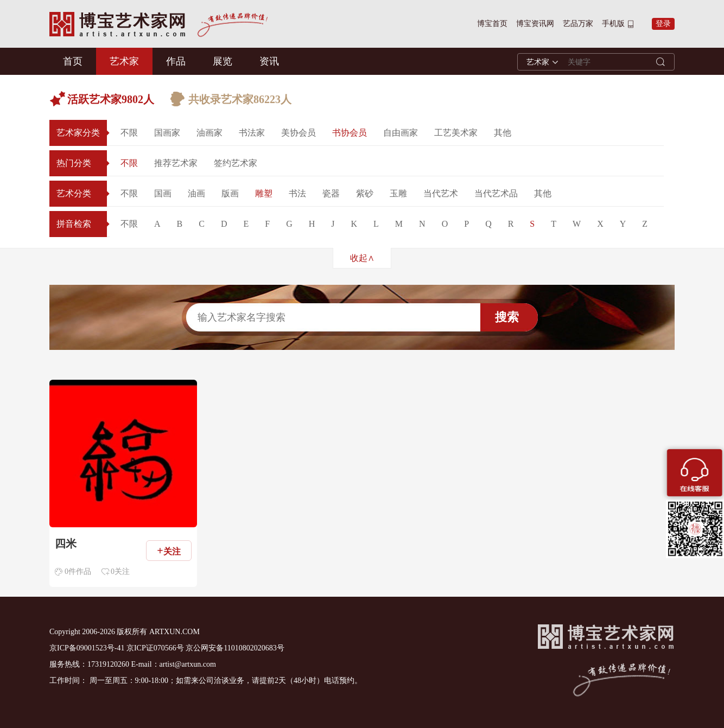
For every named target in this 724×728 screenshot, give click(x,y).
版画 (230, 193)
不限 (129, 133)
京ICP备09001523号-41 (87, 648)
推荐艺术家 (176, 163)
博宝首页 (492, 24)
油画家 (209, 133)
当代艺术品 (496, 193)
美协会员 (299, 133)
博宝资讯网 (535, 24)
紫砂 (365, 193)
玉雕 (398, 193)
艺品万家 (578, 24)
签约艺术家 (236, 163)
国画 (163, 193)
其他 (503, 133)
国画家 (167, 133)
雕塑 (264, 193)
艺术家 (124, 61)
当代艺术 (441, 193)
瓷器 (331, 193)
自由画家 (401, 133)
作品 (176, 61)
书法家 (252, 133)
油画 (196, 193)
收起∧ (362, 258)
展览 (223, 61)
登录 (663, 24)
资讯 (269, 61)
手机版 (613, 24)
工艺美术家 (456, 133)
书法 (297, 193)
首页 (73, 61)
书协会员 (350, 133)
